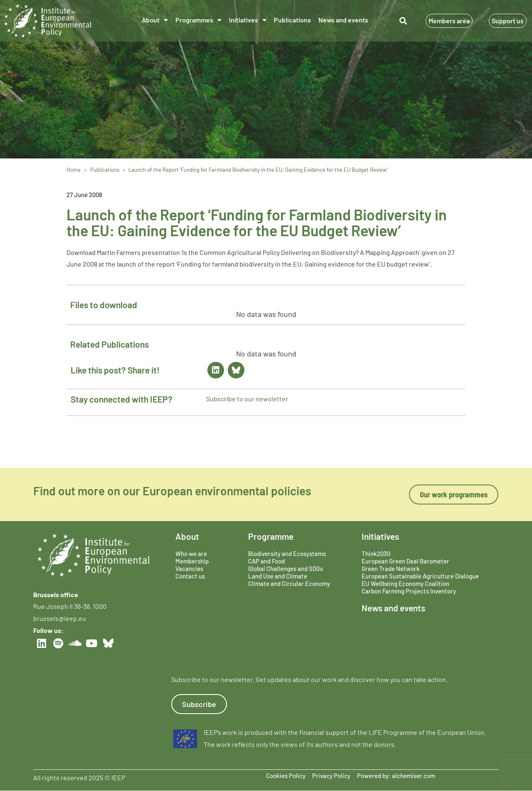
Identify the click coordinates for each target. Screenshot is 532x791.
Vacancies (189, 569)
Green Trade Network (391, 569)
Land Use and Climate (278, 576)
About (155, 20)
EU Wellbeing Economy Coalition (405, 583)
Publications (292, 20)
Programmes (198, 20)
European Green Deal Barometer (405, 561)
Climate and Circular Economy (289, 583)
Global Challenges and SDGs (286, 569)
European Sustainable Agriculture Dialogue (420, 576)
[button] (403, 21)
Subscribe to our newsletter (247, 399)
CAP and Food (266, 561)
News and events (343, 20)
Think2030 (376, 554)
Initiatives (248, 20)
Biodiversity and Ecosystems (287, 554)
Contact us (190, 576)
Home (74, 170)
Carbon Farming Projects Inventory (409, 591)
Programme (271, 536)
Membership (192, 561)
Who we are (191, 554)
